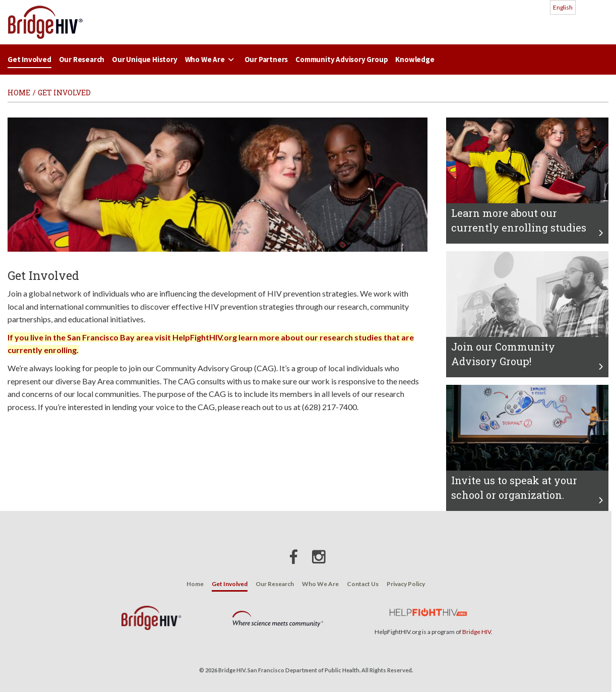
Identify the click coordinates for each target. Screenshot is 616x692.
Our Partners (266, 59)
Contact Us (363, 584)
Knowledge (415, 59)
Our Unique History (144, 59)
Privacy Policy (406, 584)
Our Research (82, 59)
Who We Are (211, 59)
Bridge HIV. (477, 632)
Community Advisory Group (342, 59)
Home (195, 584)
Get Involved (29, 59)
